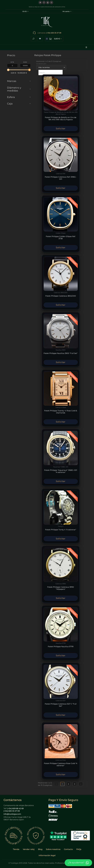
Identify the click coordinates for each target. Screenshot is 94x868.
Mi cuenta (67, 11)
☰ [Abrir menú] (86, 47)
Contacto (68, 849)
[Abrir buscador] (34, 39)
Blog (40, 849)
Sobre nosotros (53, 849)
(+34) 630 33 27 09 (54, 33)
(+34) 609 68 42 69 (15, 808)
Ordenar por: (41, 64)
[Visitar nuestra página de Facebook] (44, 2)
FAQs (79, 849)
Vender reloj (29, 849)
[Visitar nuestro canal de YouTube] (48, 2)
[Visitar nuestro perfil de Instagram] (51, 2)
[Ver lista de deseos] (40, 39)
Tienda (16, 849)
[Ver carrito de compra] (54, 39)
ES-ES (25, 11)
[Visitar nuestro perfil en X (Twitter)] (40, 2)
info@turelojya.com (12, 814)
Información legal (47, 855)
